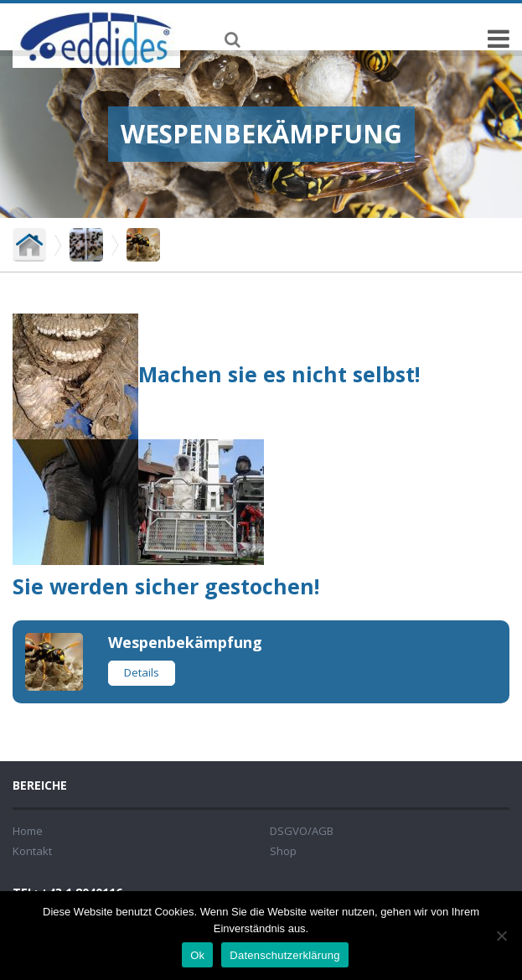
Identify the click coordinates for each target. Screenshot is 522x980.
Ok (197, 955)
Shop (283, 851)
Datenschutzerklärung (284, 955)
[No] (501, 936)
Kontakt (32, 851)
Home (28, 831)
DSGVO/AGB (302, 831)
